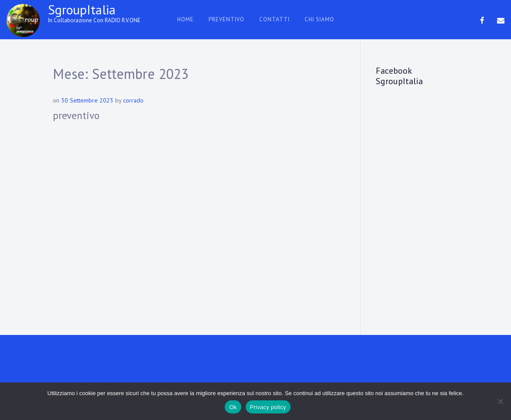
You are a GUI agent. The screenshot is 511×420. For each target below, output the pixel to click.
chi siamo (319, 19)
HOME (185, 19)
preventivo (226, 19)
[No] (500, 401)
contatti (274, 19)
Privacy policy (268, 407)
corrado (133, 100)
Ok (233, 407)
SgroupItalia (82, 9)
